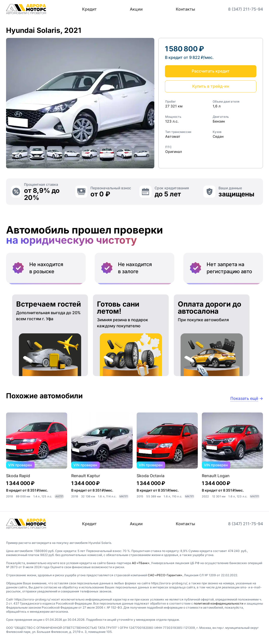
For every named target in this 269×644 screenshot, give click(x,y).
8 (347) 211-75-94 (246, 9)
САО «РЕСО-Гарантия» (165, 575)
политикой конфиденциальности (218, 603)
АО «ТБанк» (141, 563)
